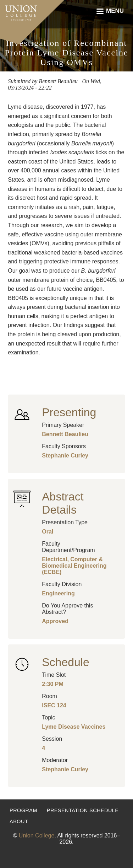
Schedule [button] (65, 662)
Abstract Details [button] (63, 503)
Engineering (58, 593)
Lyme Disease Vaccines (74, 727)
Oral (48, 532)
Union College (37, 835)
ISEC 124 (54, 705)
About (19, 821)
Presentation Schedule (83, 810)
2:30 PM (52, 684)
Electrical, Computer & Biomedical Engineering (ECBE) (74, 566)
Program (23, 810)
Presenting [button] (69, 412)
